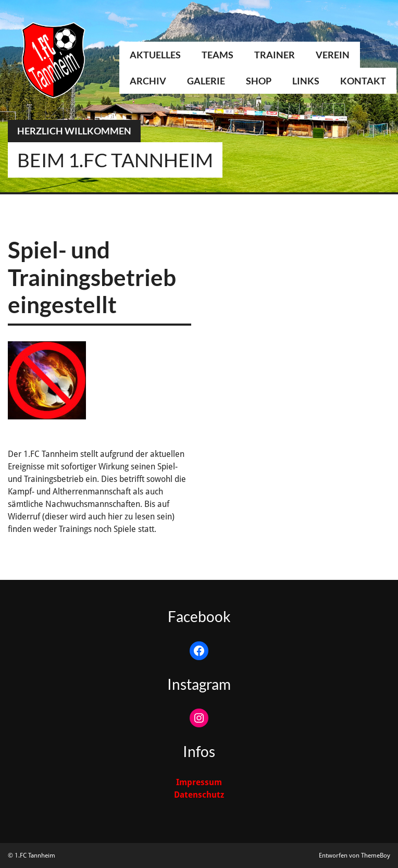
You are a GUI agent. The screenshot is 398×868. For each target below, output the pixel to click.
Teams (217, 55)
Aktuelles (155, 55)
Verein (333, 55)
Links (306, 81)
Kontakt (363, 81)
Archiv (148, 81)
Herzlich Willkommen (74, 131)
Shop (259, 81)
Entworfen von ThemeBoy (355, 855)
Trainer (275, 55)
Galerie (206, 81)
